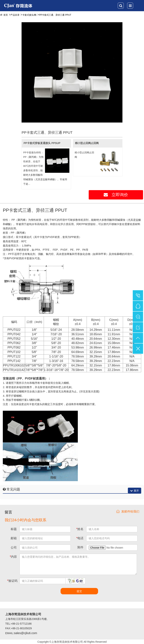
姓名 (80, 529)
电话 (80, 538)
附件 (80, 547)
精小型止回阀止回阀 (87, 143)
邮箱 (14, 538)
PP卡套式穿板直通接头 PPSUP (42, 143)
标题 (14, 529)
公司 (14, 548)
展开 (135, 491)
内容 (13, 557)
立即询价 (116, 195)
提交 (79, 591)
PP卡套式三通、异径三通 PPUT (55, 15)
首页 (6, 15)
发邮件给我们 (128, 511)
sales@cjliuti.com (25, 633)
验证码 (12, 581)
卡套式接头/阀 (29, 15)
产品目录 (15, 15)
